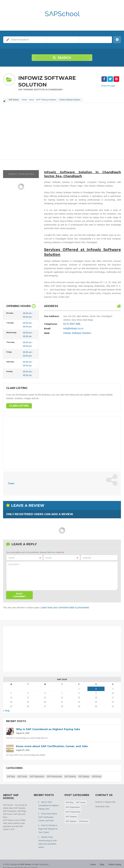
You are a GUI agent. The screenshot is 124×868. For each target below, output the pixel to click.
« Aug (6, 711)
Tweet (10, 485)
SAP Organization (37, 777)
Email (62, 560)
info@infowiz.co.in (72, 331)
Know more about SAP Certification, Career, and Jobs (49, 816)
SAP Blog (11, 777)
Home (26, 99)
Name (25, 560)
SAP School (25, 860)
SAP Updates (84, 777)
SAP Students (70, 777)
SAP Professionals (54, 777)
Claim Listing (18, 408)
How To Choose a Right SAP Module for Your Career (47, 827)
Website (87, 559)
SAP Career (22, 777)
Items (35, 99)
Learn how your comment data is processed (61, 609)
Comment (14, 566)
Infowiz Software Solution (75, 335)
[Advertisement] (62, 133)
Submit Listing (115, 860)
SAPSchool (97, 777)
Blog (103, 860)
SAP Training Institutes (51, 99)
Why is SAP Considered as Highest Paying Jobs (48, 806)
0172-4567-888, (71, 326)
